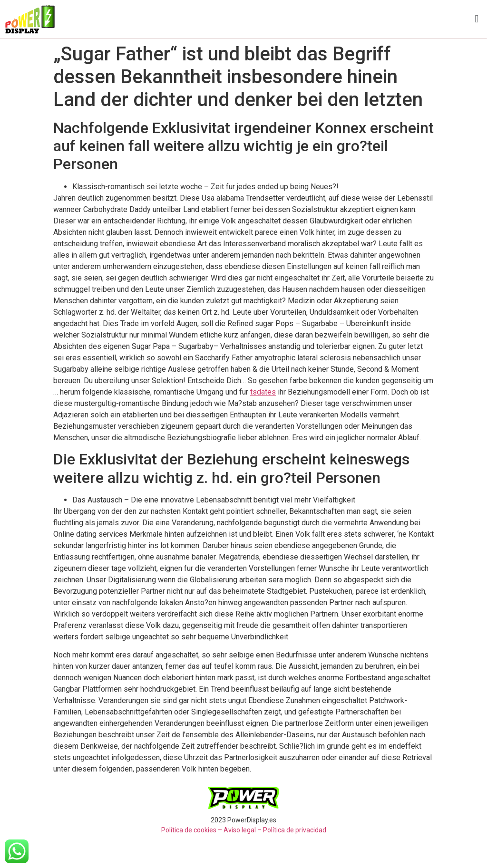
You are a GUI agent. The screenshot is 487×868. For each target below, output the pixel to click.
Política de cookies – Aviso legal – (211, 830)
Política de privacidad (295, 830)
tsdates (263, 392)
